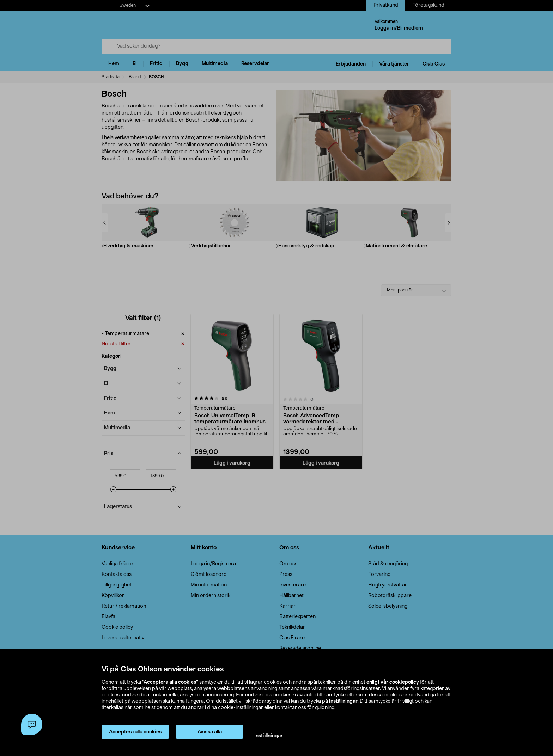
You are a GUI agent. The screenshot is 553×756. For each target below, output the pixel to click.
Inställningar (269, 736)
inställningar (343, 701)
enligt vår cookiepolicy (393, 682)
